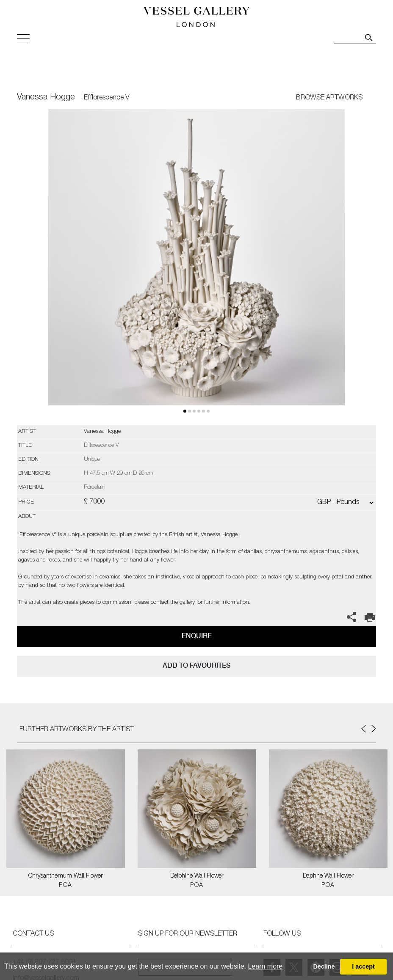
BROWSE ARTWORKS (329, 98)
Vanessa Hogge (46, 98)
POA (65, 886)
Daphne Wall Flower (328, 876)
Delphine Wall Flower (197, 876)
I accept (363, 966)
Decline (324, 966)
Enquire (197, 636)
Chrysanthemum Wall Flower (66, 876)
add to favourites (196, 665)
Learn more (265, 966)
